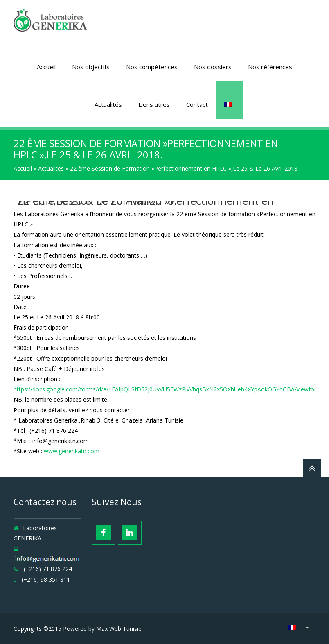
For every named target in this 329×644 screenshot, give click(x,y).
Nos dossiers (213, 67)
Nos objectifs (91, 67)
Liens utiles (154, 104)
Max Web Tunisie (119, 629)
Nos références (270, 67)
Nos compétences (152, 67)
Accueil (46, 67)
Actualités (108, 104)
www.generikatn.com (72, 451)
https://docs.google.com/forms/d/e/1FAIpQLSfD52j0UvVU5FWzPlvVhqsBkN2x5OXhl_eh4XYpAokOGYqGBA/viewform (168, 389)
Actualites (51, 168)
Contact (197, 104)
